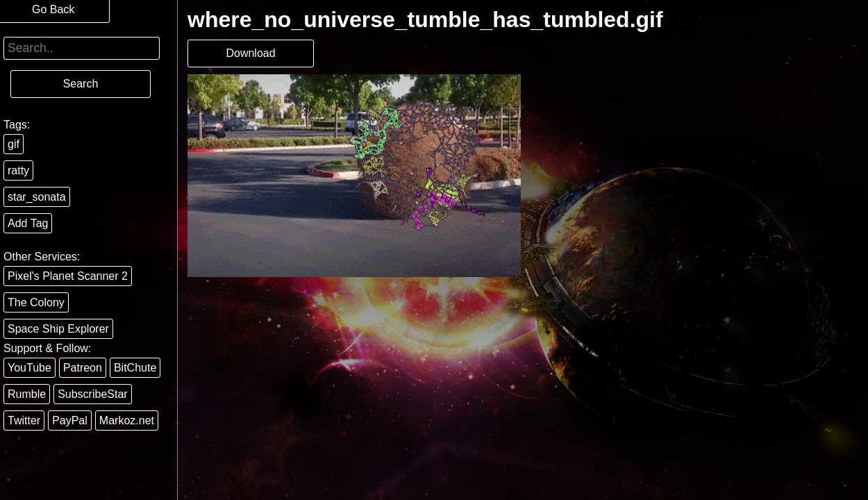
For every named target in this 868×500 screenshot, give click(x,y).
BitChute (135, 368)
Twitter (24, 420)
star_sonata (37, 197)
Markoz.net (127, 420)
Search (81, 84)
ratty (18, 170)
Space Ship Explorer (58, 329)
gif (14, 144)
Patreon (83, 368)
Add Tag (28, 223)
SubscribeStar (93, 394)
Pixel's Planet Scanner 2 (68, 276)
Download (250, 53)
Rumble (27, 394)
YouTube (30, 368)
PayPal (70, 420)
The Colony (36, 302)
